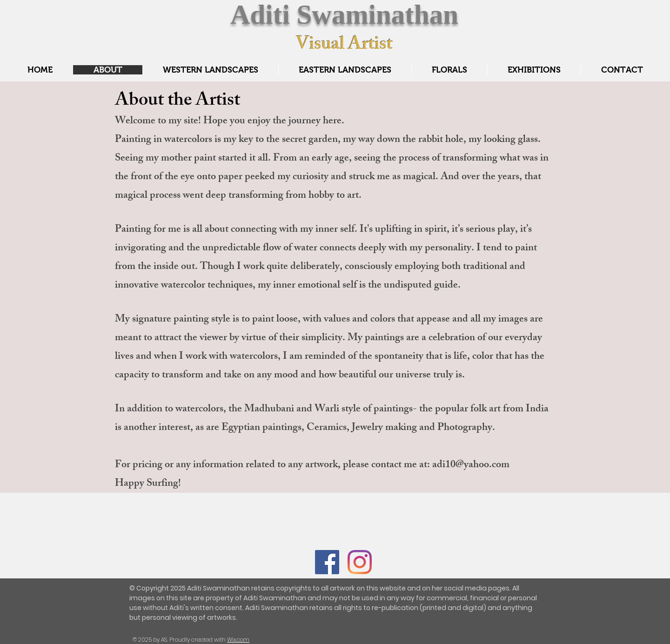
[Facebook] (327, 562)
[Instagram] (360, 562)
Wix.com (238, 640)
